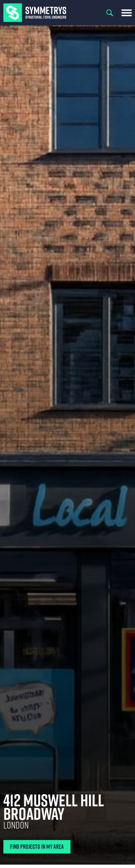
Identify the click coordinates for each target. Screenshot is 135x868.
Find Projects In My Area (37, 847)
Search (110, 13)
